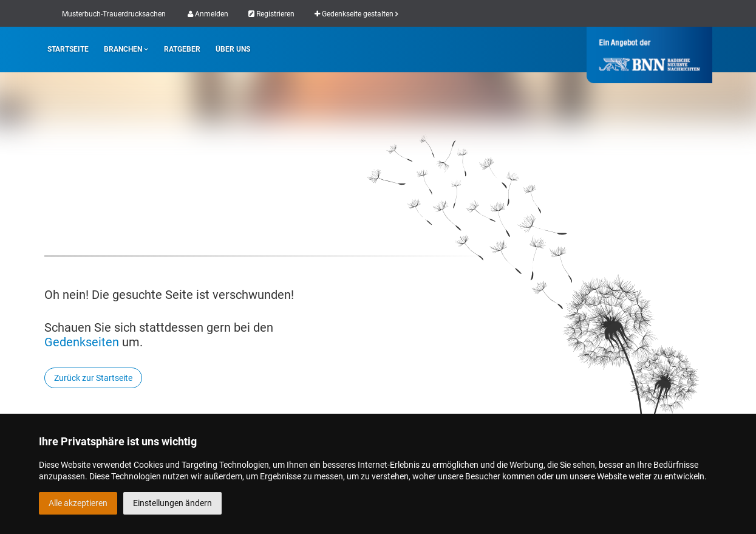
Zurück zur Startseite (93, 378)
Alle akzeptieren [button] (78, 503)
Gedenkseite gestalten (356, 14)
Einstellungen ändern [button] (172, 503)
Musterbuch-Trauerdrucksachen (114, 14)
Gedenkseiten (82, 342)
